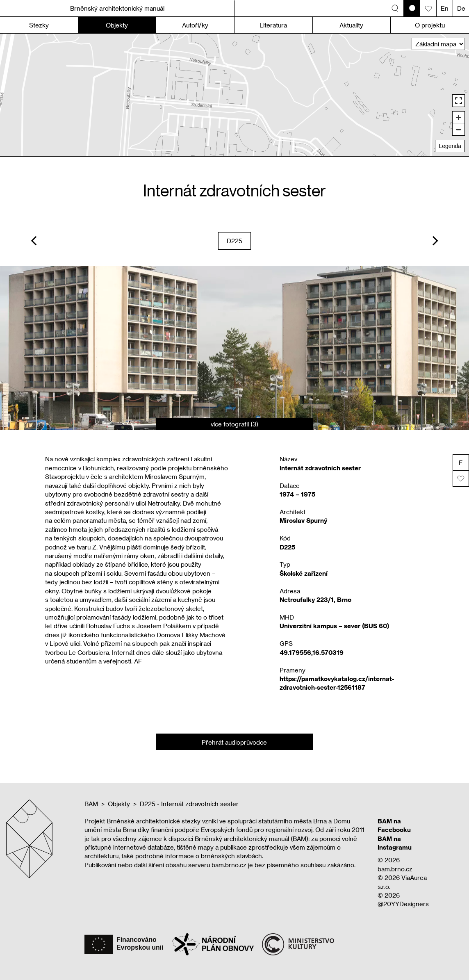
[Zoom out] (459, 129)
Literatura (273, 25)
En (445, 8)
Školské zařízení (304, 573)
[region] (234, 95)
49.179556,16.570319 (312, 652)
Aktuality (351, 25)
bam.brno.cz (395, 869)
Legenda (450, 146)
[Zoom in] (459, 117)
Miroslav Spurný (303, 520)
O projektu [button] (430, 25)
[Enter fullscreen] (459, 101)
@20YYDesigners (403, 904)
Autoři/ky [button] (195, 25)
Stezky (39, 25)
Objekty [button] (117, 25)
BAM (91, 804)
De (461, 8)
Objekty (119, 804)
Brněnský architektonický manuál (117, 8)
